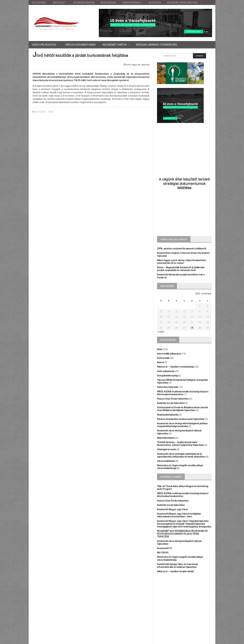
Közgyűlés (155, 3)
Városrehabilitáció (166, 461)
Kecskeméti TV (164, 545)
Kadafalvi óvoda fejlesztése (171, 403)
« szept (161, 332)
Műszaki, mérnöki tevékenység (157, 45)
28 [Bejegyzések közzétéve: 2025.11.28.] (192, 328)
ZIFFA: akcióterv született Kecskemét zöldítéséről (181, 249)
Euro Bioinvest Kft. (125, 641)
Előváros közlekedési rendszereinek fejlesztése (180, 419)
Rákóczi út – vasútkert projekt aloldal (175, 569)
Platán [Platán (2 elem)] (192, 600)
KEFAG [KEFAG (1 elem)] (182, 600)
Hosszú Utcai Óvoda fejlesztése (173, 399)
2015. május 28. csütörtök (136, 65)
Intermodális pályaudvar (169, 354)
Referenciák (163, 358)
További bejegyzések (122, 631)
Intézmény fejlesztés (167, 387)
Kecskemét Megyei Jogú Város (172, 509)
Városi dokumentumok (80, 45)
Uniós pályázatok (165, 371)
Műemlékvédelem (166, 438)
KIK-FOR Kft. (163, 550)
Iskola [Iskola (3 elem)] (160, 600)
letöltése (184, 188)
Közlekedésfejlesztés (168, 415)
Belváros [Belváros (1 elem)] (161, 595)
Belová (160, 362)
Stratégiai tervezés (166, 449)
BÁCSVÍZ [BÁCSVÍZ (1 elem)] (174, 595)
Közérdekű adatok (84, 3)
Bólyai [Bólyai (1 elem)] (196, 595)
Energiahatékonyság (167, 376)
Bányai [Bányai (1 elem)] (185, 595)
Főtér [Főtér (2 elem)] (206, 595)
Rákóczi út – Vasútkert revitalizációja (175, 367)
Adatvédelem (108, 3)
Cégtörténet (39, 3)
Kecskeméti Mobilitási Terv (182, 3)
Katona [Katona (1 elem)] (170, 600)
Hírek (51, 112)
